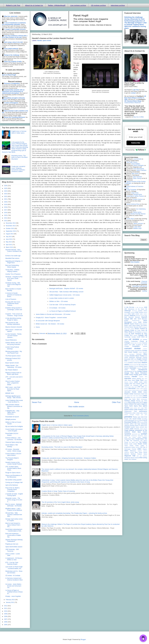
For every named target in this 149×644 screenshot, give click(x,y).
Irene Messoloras (139, 169)
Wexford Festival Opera (139, 454)
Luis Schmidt (137, 159)
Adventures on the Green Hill (138, 309)
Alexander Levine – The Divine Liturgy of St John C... (14, 500)
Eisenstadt (127, 359)
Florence (136, 366)
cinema (132, 343)
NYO (146, 401)
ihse (146, 377)
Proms (135, 417)
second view (143, 427)
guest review (143, 375)
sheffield (127, 429)
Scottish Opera (135, 427)
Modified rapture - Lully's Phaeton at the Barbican (14, 509)
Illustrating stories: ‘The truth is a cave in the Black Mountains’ (62, 447)
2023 (6, 194)
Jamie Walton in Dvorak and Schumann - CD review (53, 314)
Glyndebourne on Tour (131, 371)
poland (126, 415)
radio (139, 417)
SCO (146, 425)
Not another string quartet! (13, 480)
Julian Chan (135, 193)
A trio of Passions (11, 299)
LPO (139, 387)
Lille (131, 385)
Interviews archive (118, 5)
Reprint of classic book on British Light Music (13, 373)
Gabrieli (127, 368)
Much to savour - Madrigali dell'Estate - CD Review (14, 505)
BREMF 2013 (10, 393)
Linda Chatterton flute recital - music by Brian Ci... (14, 401)
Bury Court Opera (129, 329)
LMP (141, 385)
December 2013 (11, 223)
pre (142, 415)
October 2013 (10, 228)
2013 (6, 221)
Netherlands (137, 394)
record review (137, 419)
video (139, 449)
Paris (135, 411)
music (142, 390)
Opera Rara (138, 406)
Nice (132, 397)
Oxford (126, 410)
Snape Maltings (129, 430)
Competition (136, 346)
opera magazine (142, 404)
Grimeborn (144, 373)
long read (134, 387)
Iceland (141, 377)
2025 (6, 188)
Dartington (132, 354)
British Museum (143, 324)
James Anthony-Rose (133, 204)
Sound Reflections (11, 340)
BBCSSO (144, 319)
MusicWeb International (140, 286)
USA (141, 447)
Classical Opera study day (13, 442)
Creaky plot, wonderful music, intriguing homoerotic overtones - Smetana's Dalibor (69, 458)
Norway (138, 401)
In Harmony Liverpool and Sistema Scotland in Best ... (14, 580)
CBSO (143, 337)
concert (145, 346)
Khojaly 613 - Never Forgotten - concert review (51, 318)
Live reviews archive (78, 5)
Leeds (136, 382)
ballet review (135, 314)
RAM (142, 417)
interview (128, 378)
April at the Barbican (12, 485)
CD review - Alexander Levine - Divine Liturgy (13, 450)
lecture (131, 382)
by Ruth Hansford (135, 334)
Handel (40, 41)
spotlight (144, 434)
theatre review (142, 444)
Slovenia (137, 429)
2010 (6, 611)
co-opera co (139, 345)
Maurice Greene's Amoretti (14, 327)
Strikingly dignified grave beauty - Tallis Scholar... (14, 397)
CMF (134, 345)
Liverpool (136, 385)
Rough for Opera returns (13, 473)
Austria (141, 312)
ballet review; (144, 314)
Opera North (129, 406)
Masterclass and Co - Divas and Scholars (14, 572)
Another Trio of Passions (13, 274)
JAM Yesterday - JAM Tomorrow (12, 550)
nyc (142, 401)
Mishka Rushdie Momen (138, 214)
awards (145, 312)
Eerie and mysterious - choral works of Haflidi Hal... (13, 535)
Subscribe (136, 143)
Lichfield (127, 385)
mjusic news (140, 388)
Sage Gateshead (142, 424)
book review (143, 322)
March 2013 (10, 247)
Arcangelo (127, 312)
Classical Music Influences (133, 103)
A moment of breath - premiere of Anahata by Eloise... (13, 295)
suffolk (139, 437)
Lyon (146, 387)
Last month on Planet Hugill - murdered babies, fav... (14, 568)
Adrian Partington (139, 165)
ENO (126, 361)
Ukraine (137, 447)
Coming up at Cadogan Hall (14, 482)
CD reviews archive (98, 5)
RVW (146, 422)
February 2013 (10, 600)
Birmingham (128, 322)
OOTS (141, 402)
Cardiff (138, 337)
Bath (126, 317)
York (130, 459)
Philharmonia (128, 413)
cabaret (135, 335)
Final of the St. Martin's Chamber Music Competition (12, 490)
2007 (6, 619)
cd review (134, 339)
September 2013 (11, 231)
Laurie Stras (130, 219)
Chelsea (127, 341)
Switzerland (128, 439)
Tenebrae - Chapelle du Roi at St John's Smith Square (14, 278)
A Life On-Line (129, 307)
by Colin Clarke (140, 330)
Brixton (131, 327)
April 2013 (9, 245)
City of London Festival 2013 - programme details (12, 383)
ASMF (137, 312)
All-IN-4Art (135, 311)
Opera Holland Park (131, 404)
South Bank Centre (140, 432)
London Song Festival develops (12, 348)
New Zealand (139, 396)
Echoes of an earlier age (13, 256)
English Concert (142, 359)
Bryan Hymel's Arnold (12, 363)
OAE (129, 402)
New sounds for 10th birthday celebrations (13, 323)
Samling (132, 425)
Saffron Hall (133, 424)
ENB (135, 359)
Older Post (116, 402)
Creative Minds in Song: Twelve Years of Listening (58, 491)
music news (137, 392)
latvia (146, 380)
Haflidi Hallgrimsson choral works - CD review (65, 295)
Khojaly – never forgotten (13, 596)
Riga (138, 421)
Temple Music (140, 439)
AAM (146, 307)
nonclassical (139, 397)
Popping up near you (12, 544)
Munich (145, 388)
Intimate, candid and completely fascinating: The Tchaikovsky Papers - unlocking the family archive (74, 513)
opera (145, 402)
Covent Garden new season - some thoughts (14, 430)
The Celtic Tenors (132, 162)
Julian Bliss (138, 227)
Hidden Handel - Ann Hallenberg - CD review (13, 366)
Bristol (137, 324)
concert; (145, 349)
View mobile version (76, 407)
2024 (6, 191)
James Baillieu (136, 164)
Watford (140, 451)
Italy (143, 379)
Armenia (133, 312)
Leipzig (126, 384)
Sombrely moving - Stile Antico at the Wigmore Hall (13, 285)
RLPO (141, 421)
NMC (134, 397)
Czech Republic (143, 352)
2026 (6, 186)
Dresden (127, 356)
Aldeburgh (128, 311)
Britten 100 (140, 325)
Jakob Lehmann (138, 224)
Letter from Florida (135, 384)
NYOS (126, 402)
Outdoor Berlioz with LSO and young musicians (13, 343)
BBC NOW (138, 319)
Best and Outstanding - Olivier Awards (13, 266)
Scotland (127, 427)
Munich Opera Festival (130, 390)
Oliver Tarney (137, 178)
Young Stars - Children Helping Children (12, 271)
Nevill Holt (144, 394)
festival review (133, 365)
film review (142, 365)
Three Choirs (129, 446)
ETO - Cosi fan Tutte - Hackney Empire (12, 563)
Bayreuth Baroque (134, 317)
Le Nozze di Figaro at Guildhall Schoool (62, 311)
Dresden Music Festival (137, 356)
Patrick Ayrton (137, 212)
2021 (6, 199)
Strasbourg (134, 436)
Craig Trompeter (132, 190)
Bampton (127, 315)
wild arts (139, 456)
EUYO (126, 363)
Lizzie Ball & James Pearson (135, 196)
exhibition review (132, 363)
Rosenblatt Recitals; (131, 422)
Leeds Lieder (143, 382)
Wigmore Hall (130, 456)
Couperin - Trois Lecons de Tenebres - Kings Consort (14, 315)
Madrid (126, 388)
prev (146, 415)
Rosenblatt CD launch (12, 417)
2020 (6, 202)
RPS (139, 422)
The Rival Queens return (13, 356)
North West (136, 399)
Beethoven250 (136, 321)
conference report (129, 351)
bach (126, 314)
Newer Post (37, 402)
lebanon (126, 382)
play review (144, 413)
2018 (6, 207)
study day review (130, 437)
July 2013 (9, 237)
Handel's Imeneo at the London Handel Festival (14, 463)
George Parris (138, 195)
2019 (6, 205)
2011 (6, 608)
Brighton (132, 324)
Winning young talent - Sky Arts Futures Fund (14, 352)
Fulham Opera (143, 366)
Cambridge (127, 337)
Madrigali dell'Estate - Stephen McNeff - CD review (66, 288)
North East (128, 399)
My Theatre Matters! (12, 370)
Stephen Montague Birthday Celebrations (14, 541)
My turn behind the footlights (14, 426)
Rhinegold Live (132, 421)
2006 (6, 622)
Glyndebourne (143, 370)
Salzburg (127, 425)
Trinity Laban (140, 446)
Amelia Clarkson (138, 199)
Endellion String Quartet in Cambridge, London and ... (14, 310)
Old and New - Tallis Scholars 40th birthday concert (66, 292)
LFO (146, 384)
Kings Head (131, 380)
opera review (47, 41)
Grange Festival (142, 371)
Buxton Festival (140, 329)
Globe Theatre (130, 370)
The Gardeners (135, 441)
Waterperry (133, 451)
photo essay (136, 413)
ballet (129, 314)
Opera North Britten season (14, 547)
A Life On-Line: (139, 307)
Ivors (146, 379)
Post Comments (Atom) (81, 416)
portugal (132, 415)
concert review (132, 348)
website (145, 451)
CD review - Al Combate (13, 576)
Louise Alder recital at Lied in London (62, 298)
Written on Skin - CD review (59, 301)
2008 (6, 616)
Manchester (132, 388)
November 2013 (11, 226)
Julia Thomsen (137, 177)
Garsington (133, 368)
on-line (133, 402)
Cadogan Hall (143, 335)
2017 (6, 210)
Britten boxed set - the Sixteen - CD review (50, 324)
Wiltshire (145, 456)
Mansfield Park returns (12, 258)
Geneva (139, 368)
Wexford (127, 454)
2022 (6, 196)
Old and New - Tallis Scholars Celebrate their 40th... (14, 515)
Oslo (146, 408)
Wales (126, 451)
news (145, 396)
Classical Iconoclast (144, 282)
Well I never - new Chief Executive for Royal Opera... (13, 389)
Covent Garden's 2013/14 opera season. (13, 454)
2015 (6, 215)
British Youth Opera (130, 325)
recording (144, 419)
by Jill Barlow (137, 332)
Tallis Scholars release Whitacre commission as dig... (14, 406)
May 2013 (9, 242)
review (126, 421)
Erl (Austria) (131, 361)
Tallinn (133, 439)
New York (133, 396)
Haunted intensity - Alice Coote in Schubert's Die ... (14, 251)
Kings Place (140, 380)
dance (126, 354)
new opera (127, 396)
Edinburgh (132, 357)
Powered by (136, 150)
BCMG (126, 320)
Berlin (145, 320)
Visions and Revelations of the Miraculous (14, 476)
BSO (141, 327)
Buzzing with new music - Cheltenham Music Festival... (13, 304)
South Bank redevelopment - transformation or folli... (14, 530)
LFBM (142, 384)
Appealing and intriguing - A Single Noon (14, 262)
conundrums (138, 351)
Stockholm (127, 436)
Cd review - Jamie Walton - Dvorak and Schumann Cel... (14, 586)
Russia (142, 422)
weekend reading (129, 452)
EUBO (145, 361)
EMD (132, 359)
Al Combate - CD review (57, 308)
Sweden (145, 437)
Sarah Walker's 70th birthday (12, 446)
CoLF (146, 345)
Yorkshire (134, 459)
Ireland (134, 379)
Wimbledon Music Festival (132, 458)
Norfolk (145, 397)
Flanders (131, 366)
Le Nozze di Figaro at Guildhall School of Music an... (14, 592)
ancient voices (143, 311)
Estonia (137, 361)
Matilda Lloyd (137, 228)
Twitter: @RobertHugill (57, 5)
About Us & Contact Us (34, 5)
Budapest (145, 327)
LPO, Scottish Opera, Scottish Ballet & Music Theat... (13, 468)
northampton (144, 399)
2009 (6, 614)
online (138, 402)
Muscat (138, 390)
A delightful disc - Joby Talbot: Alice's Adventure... (12, 412)
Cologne (127, 346)
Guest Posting (134, 375)
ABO (126, 309)
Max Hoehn (135, 174)
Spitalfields (128, 434)
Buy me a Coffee (139, 117)
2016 (6, 213)
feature (140, 363)
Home (38, 327)
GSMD (126, 375)
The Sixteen (143, 442)
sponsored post (136, 434)
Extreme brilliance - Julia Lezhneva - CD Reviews (14, 439)
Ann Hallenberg (141, 209)
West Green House (141, 452)
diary (145, 354)
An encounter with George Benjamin (48, 321)
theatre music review (131, 444)
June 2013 (9, 239)
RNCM (145, 421)
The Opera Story (133, 442)
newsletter (127, 397)
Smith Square (143, 429)
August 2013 (10, 234)
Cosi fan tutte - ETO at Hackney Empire (62, 305)
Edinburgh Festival (141, 357)
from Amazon (135, 262)
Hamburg (127, 377)
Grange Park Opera (132, 373)
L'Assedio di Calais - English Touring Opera (14, 495)
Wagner (145, 449)
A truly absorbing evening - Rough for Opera (14, 319)
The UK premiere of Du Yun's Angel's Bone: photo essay (60, 502)
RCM (146, 417)
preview (128, 417)
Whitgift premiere (11, 419)
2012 (6, 606)
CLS (130, 345)
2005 (6, 625)
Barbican (133, 315)
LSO (142, 387)
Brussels (136, 327)
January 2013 (10, 602)
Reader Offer (128, 419)
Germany (144, 368)
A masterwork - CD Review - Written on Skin (14, 559)
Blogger (83, 639)
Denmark (139, 354)
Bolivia (135, 322)
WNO (141, 458)
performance (143, 411)
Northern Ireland (130, 401)
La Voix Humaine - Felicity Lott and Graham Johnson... (13, 336)
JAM (126, 380)
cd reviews (144, 339)
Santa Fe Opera (139, 425)
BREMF (127, 324)
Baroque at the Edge (142, 316)
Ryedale (127, 424)
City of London (138, 343)
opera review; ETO (135, 408)
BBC (132, 319)
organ (142, 408)
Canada (134, 337)
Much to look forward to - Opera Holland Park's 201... (13, 525)
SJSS (132, 429)
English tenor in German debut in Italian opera (57, 425)
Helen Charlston (141, 170)
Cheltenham (134, 341)
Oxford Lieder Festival (136, 410)
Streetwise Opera (142, 436)
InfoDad (145, 291)
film (138, 365)
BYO (131, 335)
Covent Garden (133, 352)
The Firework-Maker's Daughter (12, 459)
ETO (141, 361)
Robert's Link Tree (13, 5)
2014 (6, 218)
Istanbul (139, 379)
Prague (138, 415)
